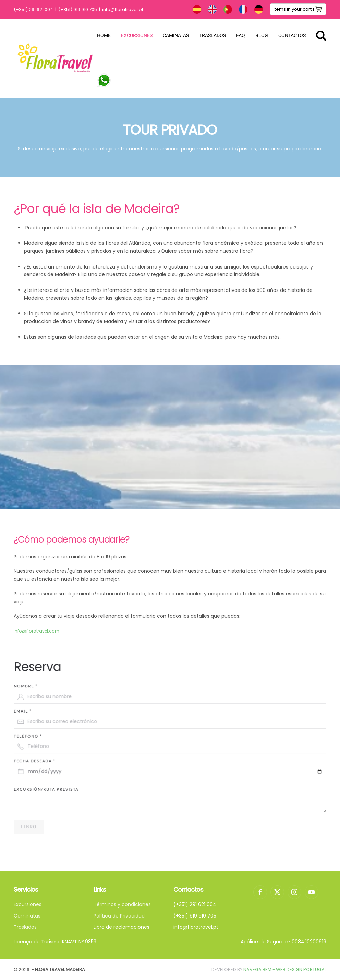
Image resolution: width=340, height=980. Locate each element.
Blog (262, 36)
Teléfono (35, 736)
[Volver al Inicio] (55, 58)
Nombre (33, 688)
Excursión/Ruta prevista (52, 789)
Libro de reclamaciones (122, 927)
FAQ (241, 36)
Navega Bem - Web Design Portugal (285, 970)
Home (104, 36)
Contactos (292, 36)
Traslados (212, 36)
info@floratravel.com (37, 631)
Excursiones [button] (137, 36)
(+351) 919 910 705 (78, 9)
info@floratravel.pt (123, 9)
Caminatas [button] (176, 36)
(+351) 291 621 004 (33, 9)
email (30, 712)
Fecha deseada (41, 759)
